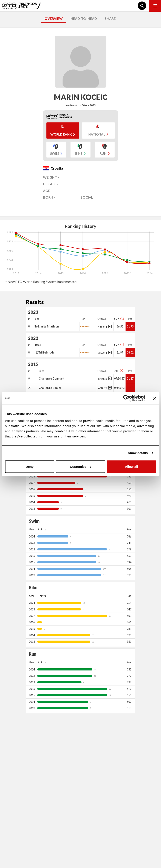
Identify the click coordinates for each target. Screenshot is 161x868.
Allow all (131, 466)
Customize (81, 466)
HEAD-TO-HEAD (84, 18)
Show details (138, 453)
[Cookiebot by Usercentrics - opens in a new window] (126, 398)
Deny (30, 466)
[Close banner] (155, 398)
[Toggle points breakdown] (109, 326)
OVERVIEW (54, 18)
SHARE (110, 18)
